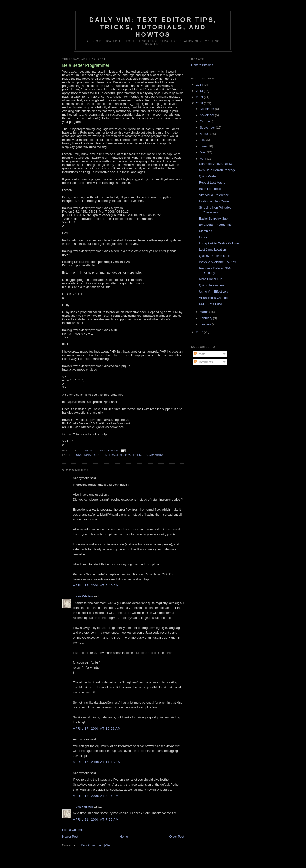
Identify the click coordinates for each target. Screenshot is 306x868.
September (208, 127)
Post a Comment (74, 830)
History (204, 237)
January (206, 324)
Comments (203, 362)
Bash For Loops (210, 189)
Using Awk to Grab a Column (219, 243)
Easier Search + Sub (213, 218)
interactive (114, 455)
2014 (200, 85)
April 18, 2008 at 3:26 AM (96, 796)
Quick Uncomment (212, 285)
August (205, 134)
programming (154, 455)
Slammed (205, 231)
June (204, 146)
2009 (200, 97)
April (203, 159)
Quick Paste (207, 176)
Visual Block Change (213, 298)
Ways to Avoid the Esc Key (217, 262)
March (205, 312)
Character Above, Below (216, 164)
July (203, 140)
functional (84, 455)
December (208, 109)
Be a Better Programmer (216, 225)
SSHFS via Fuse (210, 304)
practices (133, 455)
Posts (200, 354)
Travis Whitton (83, 596)
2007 (200, 332)
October (206, 121)
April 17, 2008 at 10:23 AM (97, 729)
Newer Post (70, 837)
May (203, 152)
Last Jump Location (212, 250)
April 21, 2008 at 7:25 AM (96, 820)
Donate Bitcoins (202, 65)
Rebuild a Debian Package (217, 170)
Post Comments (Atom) (97, 845)
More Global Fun (210, 279)
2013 (200, 91)
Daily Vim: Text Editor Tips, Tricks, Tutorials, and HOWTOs (153, 27)
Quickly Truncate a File (215, 256)
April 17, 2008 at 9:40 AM (96, 585)
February (207, 318)
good (99, 455)
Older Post (177, 837)
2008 (200, 103)
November (208, 115)
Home (124, 837)
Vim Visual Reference (214, 195)
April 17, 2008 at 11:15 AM (97, 762)
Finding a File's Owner (214, 201)
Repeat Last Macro (212, 183)
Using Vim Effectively (213, 291)
